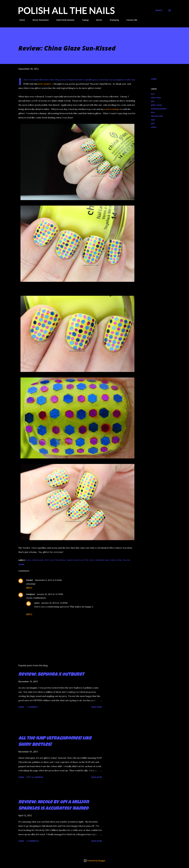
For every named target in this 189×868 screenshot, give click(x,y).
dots (153, 101)
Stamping (113, 20)
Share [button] (154, 79)
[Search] (159, 10)
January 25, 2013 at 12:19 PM (50, 594)
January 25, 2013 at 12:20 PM (54, 603)
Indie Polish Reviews (64, 20)
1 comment (32, 707)
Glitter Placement (39, 20)
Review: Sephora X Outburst (51, 675)
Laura (37, 603)
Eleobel (30, 580)
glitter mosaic (157, 105)
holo (153, 112)
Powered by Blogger (94, 861)
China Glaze (156, 98)
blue (153, 94)
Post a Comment (35, 777)
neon (153, 120)
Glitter (98, 20)
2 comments (33, 841)
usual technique (112, 109)
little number (45, 84)
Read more (97, 707)
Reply (29, 588)
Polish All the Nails (66, 10)
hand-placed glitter (159, 109)
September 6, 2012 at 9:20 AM (48, 580)
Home (21, 20)
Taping (84, 20)
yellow (154, 127)
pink (153, 123)
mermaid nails (157, 116)
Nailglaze (31, 594)
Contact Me (130, 20)
